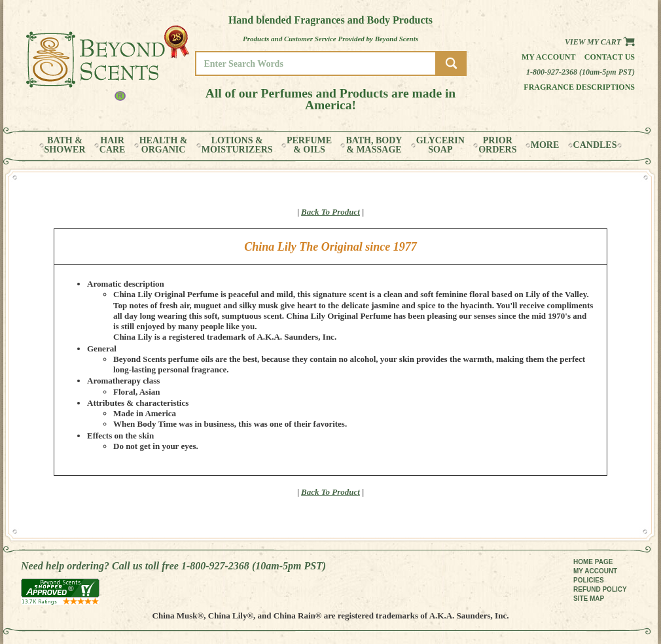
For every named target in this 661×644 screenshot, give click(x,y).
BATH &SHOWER (65, 145)
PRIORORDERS (497, 145)
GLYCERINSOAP (440, 145)
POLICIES (589, 580)
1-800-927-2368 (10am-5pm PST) (581, 72)
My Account (549, 57)
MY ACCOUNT (595, 571)
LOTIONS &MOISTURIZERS (237, 145)
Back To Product (330, 212)
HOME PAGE (593, 562)
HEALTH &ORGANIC (164, 145)
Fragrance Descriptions (579, 87)
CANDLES (595, 145)
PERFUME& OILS (309, 145)
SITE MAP (589, 599)
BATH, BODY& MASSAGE (374, 145)
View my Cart (600, 42)
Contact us (610, 57)
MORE (545, 145)
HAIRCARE (113, 145)
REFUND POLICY (600, 589)
